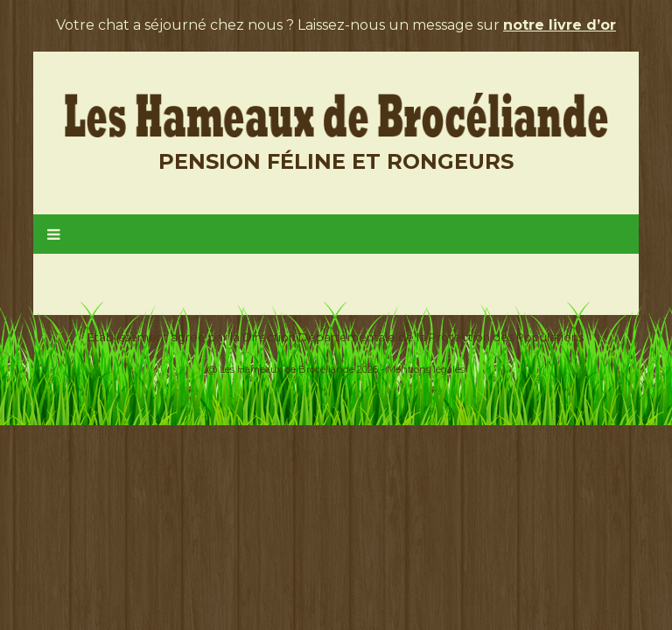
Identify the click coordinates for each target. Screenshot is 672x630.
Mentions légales (426, 369)
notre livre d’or (560, 25)
